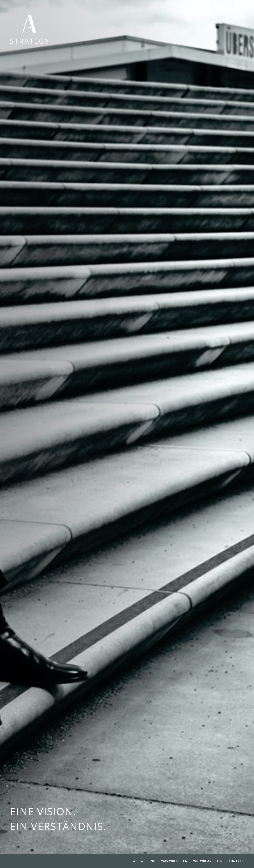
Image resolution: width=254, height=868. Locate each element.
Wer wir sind (144, 861)
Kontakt (236, 861)
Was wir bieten (174, 861)
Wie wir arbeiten (208, 861)
